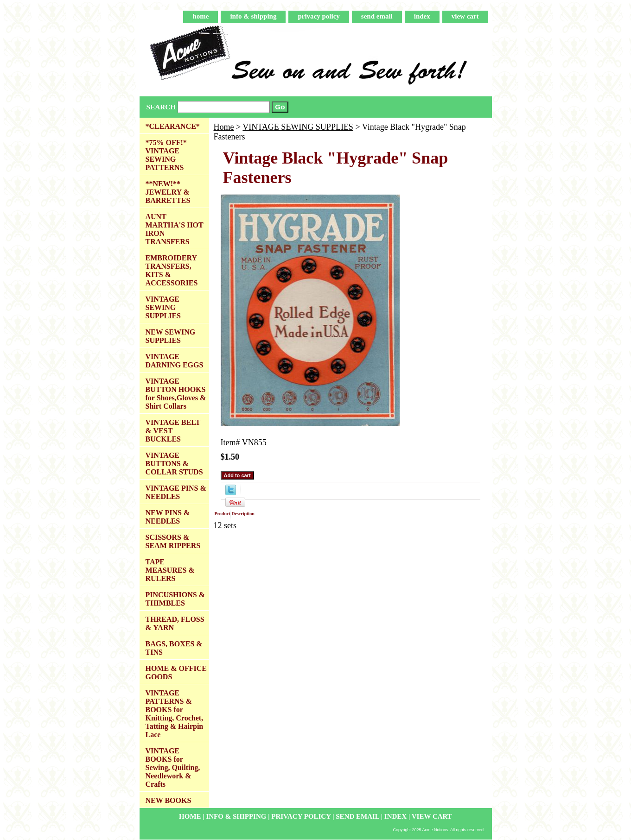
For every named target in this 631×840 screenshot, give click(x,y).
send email (377, 16)
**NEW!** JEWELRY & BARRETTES (168, 192)
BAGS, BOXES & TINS (174, 648)
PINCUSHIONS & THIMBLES (175, 599)
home (201, 16)
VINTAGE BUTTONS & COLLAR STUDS (174, 464)
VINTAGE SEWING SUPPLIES (298, 127)
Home (224, 127)
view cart (465, 16)
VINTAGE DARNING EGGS (175, 361)
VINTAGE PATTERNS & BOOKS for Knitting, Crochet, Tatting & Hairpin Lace (175, 714)
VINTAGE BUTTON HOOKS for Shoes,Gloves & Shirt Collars (176, 394)
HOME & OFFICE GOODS (176, 673)
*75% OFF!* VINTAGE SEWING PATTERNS (166, 155)
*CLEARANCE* (173, 126)
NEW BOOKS (169, 800)
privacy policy (319, 16)
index (422, 16)
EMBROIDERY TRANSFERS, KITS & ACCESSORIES (172, 270)
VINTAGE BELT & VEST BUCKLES (173, 431)
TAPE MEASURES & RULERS (170, 570)
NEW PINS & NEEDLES (168, 517)
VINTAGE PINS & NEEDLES (176, 492)
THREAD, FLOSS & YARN (175, 623)
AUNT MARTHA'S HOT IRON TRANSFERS (175, 229)
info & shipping (253, 16)
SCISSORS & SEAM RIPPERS (173, 541)
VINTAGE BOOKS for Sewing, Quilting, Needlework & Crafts (173, 767)
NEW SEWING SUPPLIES (171, 336)
